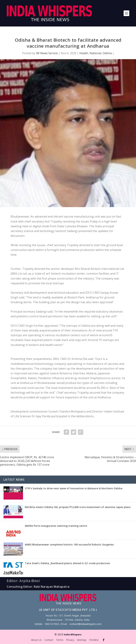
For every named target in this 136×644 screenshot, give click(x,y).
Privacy (70, 640)
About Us (36, 640)
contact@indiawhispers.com (85, 624)
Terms (60, 640)
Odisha (107, 53)
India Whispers (73, 634)
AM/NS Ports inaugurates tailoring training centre (56, 526)
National (95, 53)
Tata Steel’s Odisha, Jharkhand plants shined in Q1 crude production (67, 563)
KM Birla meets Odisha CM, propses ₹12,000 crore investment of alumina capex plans (78, 507)
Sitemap (82, 640)
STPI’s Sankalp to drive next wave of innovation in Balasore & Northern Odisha (74, 488)
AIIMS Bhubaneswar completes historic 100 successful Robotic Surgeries (69, 544)
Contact (49, 640)
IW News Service (47, 53)
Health (84, 53)
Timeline (94, 640)
